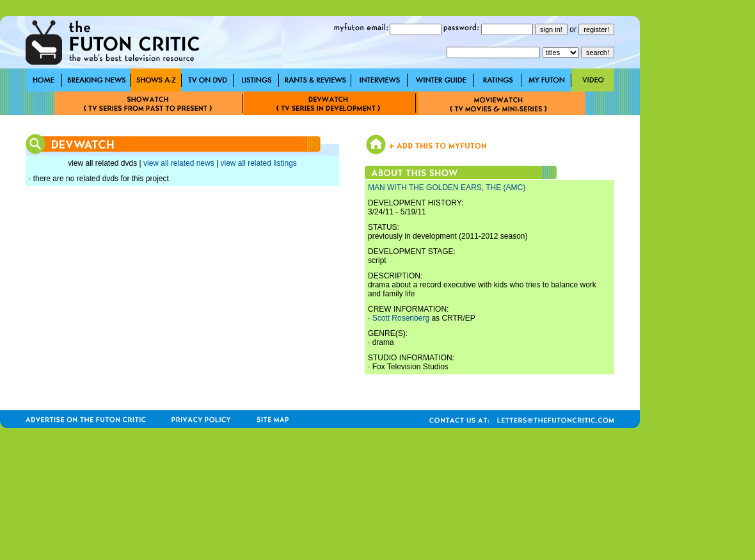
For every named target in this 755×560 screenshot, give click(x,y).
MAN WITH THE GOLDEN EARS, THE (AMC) (447, 188)
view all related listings (258, 163)
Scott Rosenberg (401, 318)
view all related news (179, 163)
